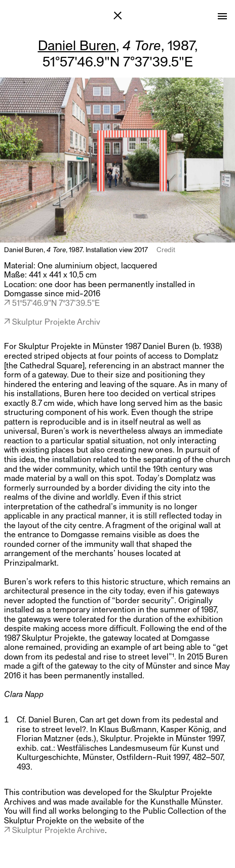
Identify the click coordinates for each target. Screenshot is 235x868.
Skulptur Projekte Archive (58, 830)
